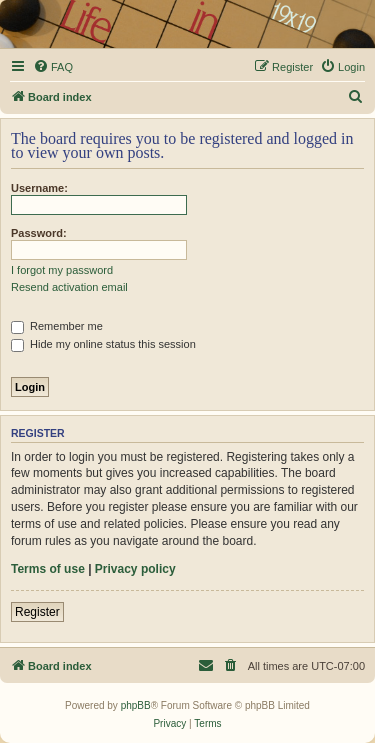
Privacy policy (135, 569)
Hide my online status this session (103, 344)
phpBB (136, 705)
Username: (39, 188)
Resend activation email (69, 287)
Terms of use (48, 569)
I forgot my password (62, 270)
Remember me (57, 326)
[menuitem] (53, 67)
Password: (39, 233)
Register (37, 612)
